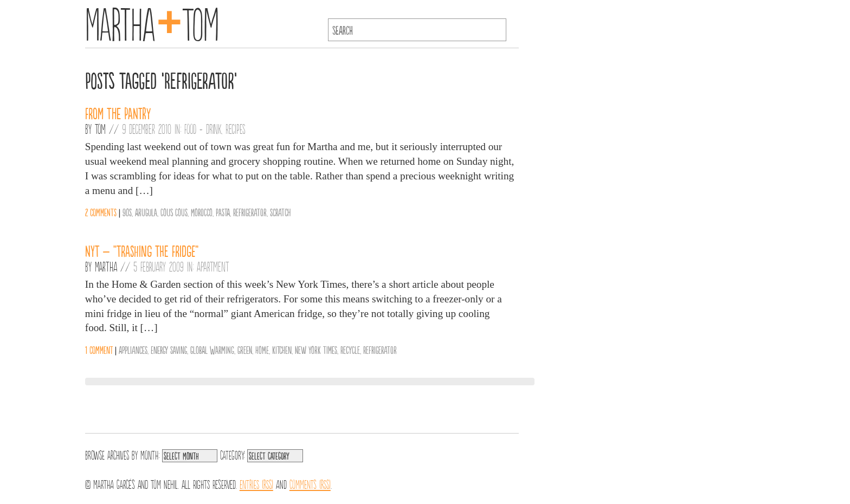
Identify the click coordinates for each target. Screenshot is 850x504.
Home (262, 350)
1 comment (99, 350)
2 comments (101, 212)
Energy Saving (169, 350)
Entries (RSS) (256, 483)
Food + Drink (203, 128)
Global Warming (212, 350)
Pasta (223, 212)
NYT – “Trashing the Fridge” (142, 250)
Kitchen (282, 350)
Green (245, 350)
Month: (150, 454)
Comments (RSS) (310, 483)
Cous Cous (174, 212)
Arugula (146, 212)
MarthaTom (152, 22)
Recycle (350, 350)
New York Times (316, 350)
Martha (106, 266)
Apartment (213, 266)
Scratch (280, 212)
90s (127, 212)
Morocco (202, 212)
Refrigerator (250, 212)
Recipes (236, 128)
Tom (100, 128)
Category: (232, 454)
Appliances (133, 350)
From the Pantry (118, 113)
